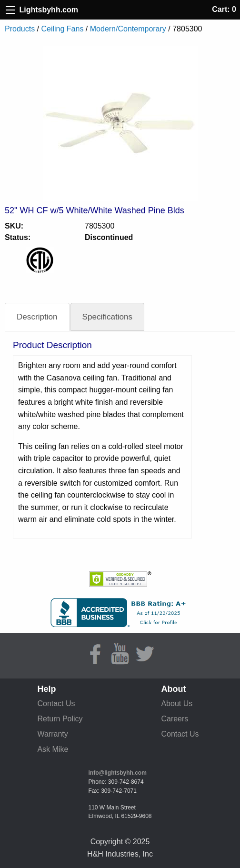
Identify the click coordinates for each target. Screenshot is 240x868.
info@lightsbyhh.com (118, 773)
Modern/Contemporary (128, 29)
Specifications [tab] (108, 317)
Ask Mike (53, 749)
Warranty (52, 734)
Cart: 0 (224, 9)
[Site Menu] (10, 10)
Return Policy (60, 719)
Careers (175, 719)
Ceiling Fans (62, 29)
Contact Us (56, 703)
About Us (177, 703)
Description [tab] (37, 317)
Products (20, 29)
